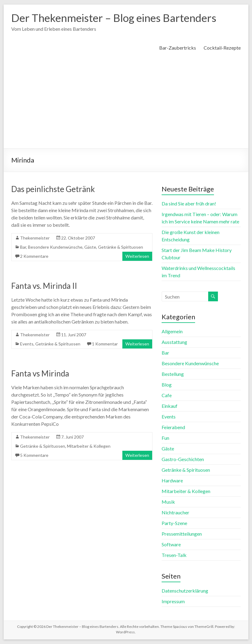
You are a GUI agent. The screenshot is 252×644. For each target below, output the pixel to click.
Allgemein (172, 331)
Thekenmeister (35, 238)
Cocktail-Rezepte (222, 48)
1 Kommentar (105, 344)
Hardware (172, 480)
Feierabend (173, 427)
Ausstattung (174, 342)
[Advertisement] (126, 103)
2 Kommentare (34, 256)
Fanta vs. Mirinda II (44, 286)
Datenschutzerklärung (185, 591)
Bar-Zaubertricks (178, 48)
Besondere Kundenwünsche (55, 247)
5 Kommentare (34, 455)
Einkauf (170, 406)
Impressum (173, 601)
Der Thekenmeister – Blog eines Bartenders (117, 18)
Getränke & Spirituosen (121, 247)
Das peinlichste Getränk (53, 189)
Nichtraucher (175, 512)
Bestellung (173, 374)
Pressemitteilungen (182, 534)
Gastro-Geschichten (183, 459)
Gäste (90, 247)
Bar (23, 247)
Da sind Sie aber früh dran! (189, 203)
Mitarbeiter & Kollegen (89, 446)
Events (27, 344)
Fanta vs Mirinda (40, 373)
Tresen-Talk (174, 555)
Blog (167, 385)
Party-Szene (174, 523)
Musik (168, 502)
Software (171, 544)
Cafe (167, 395)
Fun (165, 438)
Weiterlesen (137, 256)
